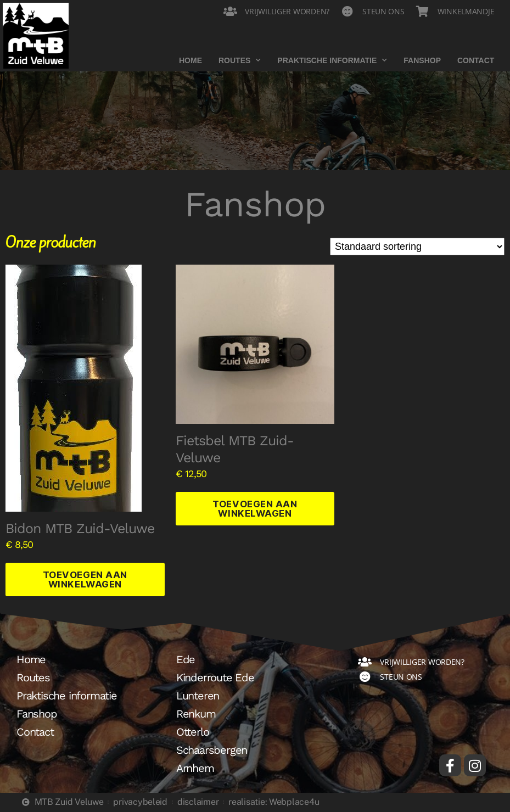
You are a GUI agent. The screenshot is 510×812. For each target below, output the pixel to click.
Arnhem (195, 769)
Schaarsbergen (212, 751)
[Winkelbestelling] (417, 247)
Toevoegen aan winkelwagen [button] (85, 579)
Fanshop (422, 60)
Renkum (196, 714)
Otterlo (193, 732)
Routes (240, 60)
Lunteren (198, 696)
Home (190, 60)
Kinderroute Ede (215, 678)
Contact (476, 60)
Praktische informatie (332, 60)
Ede (186, 660)
